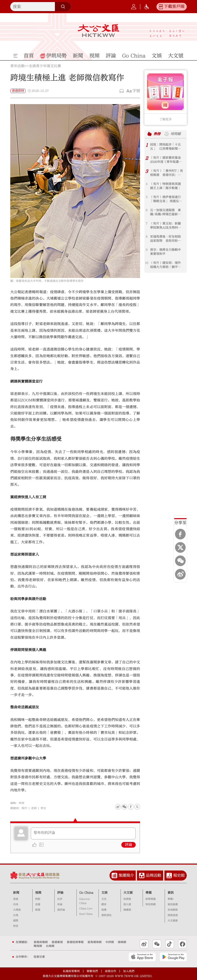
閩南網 (38, 946)
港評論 (61, 910)
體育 (104, 904)
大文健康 (173, 921)
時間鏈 (176, 134)
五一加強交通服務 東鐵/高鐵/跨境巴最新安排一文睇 (165, 212)
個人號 (127, 904)
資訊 (171, 893)
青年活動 (17, 66)
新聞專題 (151, 899)
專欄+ (171, 899)
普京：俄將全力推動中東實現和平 (165, 252)
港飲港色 (106, 915)
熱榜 (157, 134)
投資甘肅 (39, 957)
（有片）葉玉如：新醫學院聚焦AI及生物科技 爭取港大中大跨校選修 (167, 226)
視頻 (38, 893)
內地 (16, 904)
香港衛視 (57, 942)
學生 (43, 808)
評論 (129, 845)
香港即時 (18, 91)
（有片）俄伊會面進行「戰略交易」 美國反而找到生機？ (166, 199)
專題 (149, 893)
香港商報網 (41, 942)
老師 (34, 808)
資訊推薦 (173, 904)
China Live (86, 909)
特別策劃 (151, 904)
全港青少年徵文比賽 (45, 66)
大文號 (128, 893)
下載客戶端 (174, 6)
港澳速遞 (173, 915)
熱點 (38, 899)
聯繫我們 (92, 971)
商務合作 (111, 971)
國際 (16, 921)
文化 (104, 899)
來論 (60, 904)
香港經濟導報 (75, 942)
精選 (38, 910)
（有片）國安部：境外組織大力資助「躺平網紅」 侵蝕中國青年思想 (165, 265)
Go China (86, 893)
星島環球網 (95, 942)
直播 (38, 904)
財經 (16, 926)
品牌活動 (153, 875)
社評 (60, 899)
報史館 (179, 875)
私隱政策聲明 (71, 971)
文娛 (104, 893)
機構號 (127, 910)
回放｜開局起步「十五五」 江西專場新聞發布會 (165, 147)
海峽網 (122, 942)
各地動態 (173, 910)
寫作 (24, 808)
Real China (86, 914)
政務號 (127, 899)
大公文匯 (98, 30)
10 (147, 263)
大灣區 (17, 910)
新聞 (16, 893)
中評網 (110, 942)
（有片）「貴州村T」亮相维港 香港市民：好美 (166, 173)
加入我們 (129, 971)
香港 (16, 899)
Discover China (85, 901)
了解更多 (165, 119)
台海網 (50, 946)
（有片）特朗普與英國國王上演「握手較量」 (165, 186)
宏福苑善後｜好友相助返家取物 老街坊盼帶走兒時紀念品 (165, 239)
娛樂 (104, 910)
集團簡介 (126, 875)
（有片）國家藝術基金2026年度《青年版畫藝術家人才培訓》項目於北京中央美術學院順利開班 (166, 160)
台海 (16, 915)
